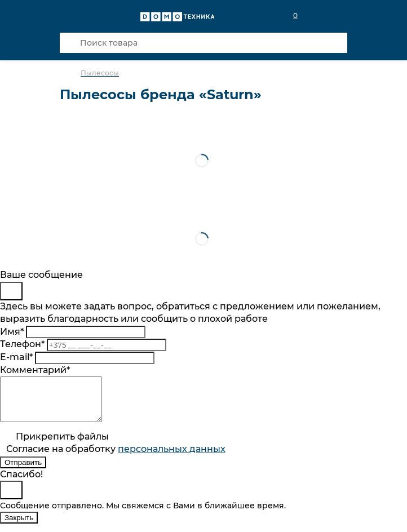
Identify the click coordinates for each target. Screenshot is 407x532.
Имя (12, 332)
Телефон (22, 344)
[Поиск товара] (203, 43)
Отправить (23, 471)
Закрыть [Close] (19, 526)
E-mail (16, 357)
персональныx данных (172, 457)
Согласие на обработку (116, 457)
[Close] (11, 291)
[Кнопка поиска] (70, 43)
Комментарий (35, 370)
